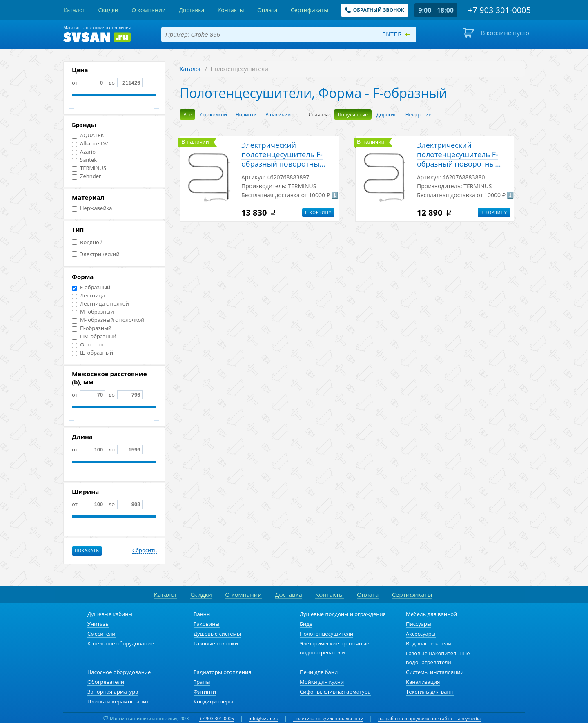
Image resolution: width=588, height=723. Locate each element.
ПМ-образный (94, 336)
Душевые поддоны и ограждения (343, 614)
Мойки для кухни (322, 682)
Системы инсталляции (435, 672)
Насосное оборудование (119, 672)
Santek (84, 160)
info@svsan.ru (264, 718)
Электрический (96, 254)
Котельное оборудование (121, 643)
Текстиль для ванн (430, 692)
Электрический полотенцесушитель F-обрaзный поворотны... (283, 154)
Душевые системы (217, 634)
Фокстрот (88, 345)
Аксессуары (421, 634)
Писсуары (419, 624)
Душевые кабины (110, 614)
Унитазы (98, 624)
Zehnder (86, 176)
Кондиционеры (213, 701)
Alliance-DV (90, 144)
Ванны (202, 614)
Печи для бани (319, 672)
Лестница (88, 296)
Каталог (190, 69)
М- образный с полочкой (108, 320)
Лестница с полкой (100, 304)
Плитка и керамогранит (118, 701)
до (125, 83)
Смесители (101, 634)
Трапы (202, 682)
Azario (84, 152)
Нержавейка (92, 208)
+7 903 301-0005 (217, 718)
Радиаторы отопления (223, 672)
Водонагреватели (429, 643)
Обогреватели (106, 682)
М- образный (93, 312)
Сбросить (145, 551)
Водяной (87, 242)
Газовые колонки (216, 643)
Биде (306, 624)
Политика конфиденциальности (328, 718)
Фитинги (205, 692)
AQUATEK (88, 135)
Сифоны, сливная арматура (335, 692)
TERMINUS (89, 168)
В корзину (318, 212)
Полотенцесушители (326, 634)
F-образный (91, 287)
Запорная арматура (113, 692)
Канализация (423, 682)
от (89, 83)
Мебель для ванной (431, 614)
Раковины (207, 624)
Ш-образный (92, 353)
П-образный (92, 328)
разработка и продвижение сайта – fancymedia (429, 718)
